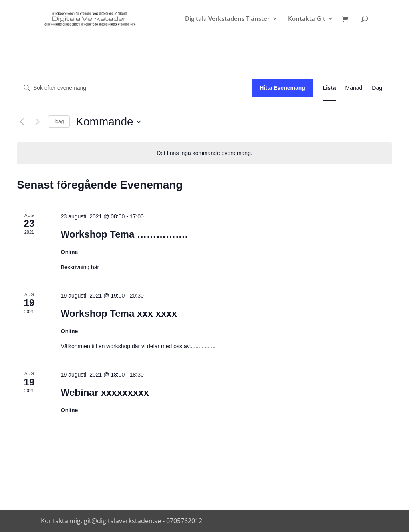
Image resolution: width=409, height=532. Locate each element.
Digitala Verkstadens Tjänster (227, 19)
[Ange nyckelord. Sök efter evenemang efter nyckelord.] (134, 88)
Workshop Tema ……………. (124, 234)
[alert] (204, 153)
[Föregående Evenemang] (22, 122)
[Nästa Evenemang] (37, 122)
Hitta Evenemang (282, 88)
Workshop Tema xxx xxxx (119, 313)
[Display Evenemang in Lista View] (329, 88)
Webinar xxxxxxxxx (105, 392)
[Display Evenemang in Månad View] (354, 88)
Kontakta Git (307, 19)
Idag (59, 121)
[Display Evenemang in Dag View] (377, 88)
